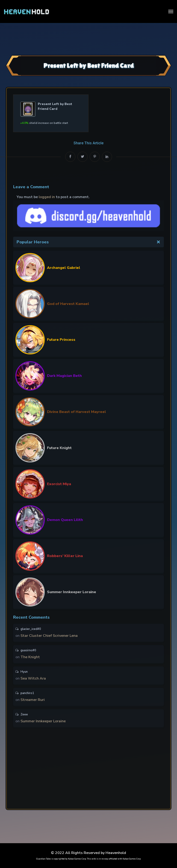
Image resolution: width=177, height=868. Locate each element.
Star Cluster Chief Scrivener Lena (49, 636)
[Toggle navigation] (171, 11)
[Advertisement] (88, 38)
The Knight (30, 657)
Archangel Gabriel (64, 268)
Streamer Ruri (33, 700)
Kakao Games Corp (77, 859)
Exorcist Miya (59, 484)
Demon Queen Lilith (65, 520)
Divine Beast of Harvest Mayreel (77, 412)
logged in (47, 197)
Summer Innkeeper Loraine (72, 592)
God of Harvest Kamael (68, 304)
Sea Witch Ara (33, 678)
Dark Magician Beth (64, 376)
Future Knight (59, 448)
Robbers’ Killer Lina (65, 556)
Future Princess (61, 340)
